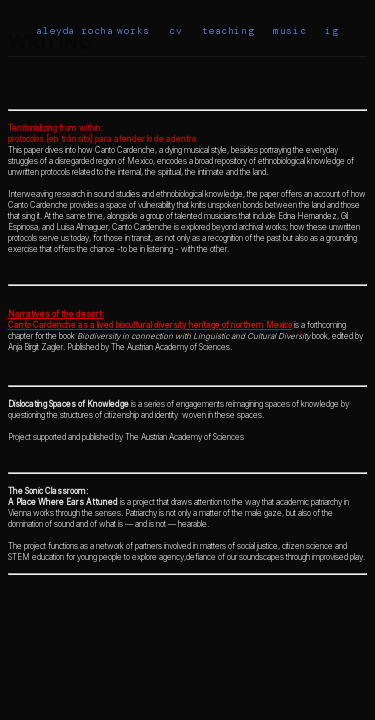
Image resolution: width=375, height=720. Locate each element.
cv (175, 30)
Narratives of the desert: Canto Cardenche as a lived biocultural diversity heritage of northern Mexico (150, 319)
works (133, 30)
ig (331, 30)
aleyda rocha (74, 30)
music (289, 30)
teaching (228, 30)
